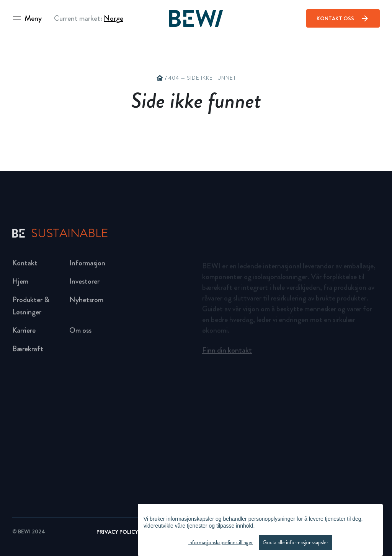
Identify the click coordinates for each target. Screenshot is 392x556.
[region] (260, 530)
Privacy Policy (117, 532)
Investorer (84, 284)
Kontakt (25, 265)
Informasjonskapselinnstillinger (221, 542)
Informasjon (87, 265)
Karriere (24, 333)
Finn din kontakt (227, 352)
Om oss (80, 333)
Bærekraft (28, 351)
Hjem (20, 284)
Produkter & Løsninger (31, 308)
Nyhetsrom (86, 302)
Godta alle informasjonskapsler (296, 542)
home (160, 78)
